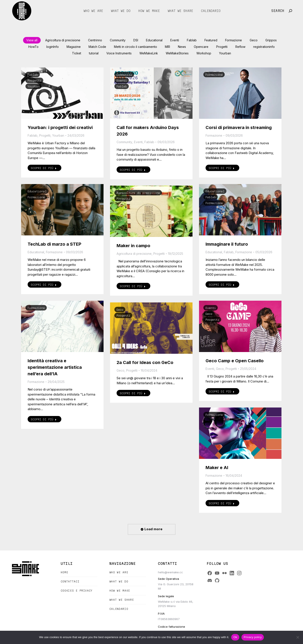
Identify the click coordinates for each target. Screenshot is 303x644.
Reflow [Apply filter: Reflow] (240, 47)
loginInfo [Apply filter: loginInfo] (53, 47)
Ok (235, 637)
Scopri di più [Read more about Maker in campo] (133, 286)
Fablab (33, 75)
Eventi (122, 80)
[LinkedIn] (232, 573)
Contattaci (70, 581)
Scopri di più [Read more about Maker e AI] (222, 503)
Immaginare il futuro (227, 244)
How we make (120, 591)
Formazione (214, 75)
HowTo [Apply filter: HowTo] (33, 47)
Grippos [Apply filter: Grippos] (271, 40)
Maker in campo (133, 246)
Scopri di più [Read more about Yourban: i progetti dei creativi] (44, 168)
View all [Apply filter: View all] (32, 40)
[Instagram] (239, 573)
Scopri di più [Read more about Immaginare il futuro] (222, 285)
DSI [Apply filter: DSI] (136, 40)
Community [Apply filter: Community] (118, 40)
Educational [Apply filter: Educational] (154, 40)
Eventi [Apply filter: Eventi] (175, 40)
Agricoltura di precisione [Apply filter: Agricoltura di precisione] (63, 40)
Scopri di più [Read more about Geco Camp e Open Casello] (222, 391)
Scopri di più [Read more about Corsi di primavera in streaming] (222, 168)
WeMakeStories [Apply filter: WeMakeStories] (177, 53)
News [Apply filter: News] (182, 47)
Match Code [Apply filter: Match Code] (97, 47)
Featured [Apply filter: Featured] (211, 40)
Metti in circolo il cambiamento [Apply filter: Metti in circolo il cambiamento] (136, 47)
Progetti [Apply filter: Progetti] (222, 47)
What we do (119, 581)
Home (64, 572)
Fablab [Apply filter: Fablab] (192, 40)
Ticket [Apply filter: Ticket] (77, 53)
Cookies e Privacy (77, 591)
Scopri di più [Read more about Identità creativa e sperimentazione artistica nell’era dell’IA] (44, 419)
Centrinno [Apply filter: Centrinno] (95, 40)
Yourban (33, 86)
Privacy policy (253, 637)
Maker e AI (217, 468)
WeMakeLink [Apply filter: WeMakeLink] (149, 53)
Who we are (119, 572)
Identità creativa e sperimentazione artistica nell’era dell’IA (55, 367)
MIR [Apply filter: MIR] (167, 47)
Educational (37, 191)
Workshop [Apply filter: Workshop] (204, 53)
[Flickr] (224, 573)
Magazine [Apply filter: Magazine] (74, 47)
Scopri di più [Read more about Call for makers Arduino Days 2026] (133, 170)
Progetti (34, 80)
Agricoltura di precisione (138, 193)
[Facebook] (210, 573)
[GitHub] (217, 580)
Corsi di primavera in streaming (239, 127)
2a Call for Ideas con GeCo (145, 362)
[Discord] (210, 580)
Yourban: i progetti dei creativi (60, 127)
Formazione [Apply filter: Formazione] (234, 40)
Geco (209, 314)
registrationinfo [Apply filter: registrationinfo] (264, 47)
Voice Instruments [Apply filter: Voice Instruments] (119, 53)
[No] (298, 637)
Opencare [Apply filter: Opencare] (201, 47)
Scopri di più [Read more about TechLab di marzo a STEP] (44, 285)
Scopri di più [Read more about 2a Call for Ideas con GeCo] (133, 393)
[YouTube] (217, 573)
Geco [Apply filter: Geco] (254, 40)
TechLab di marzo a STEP (54, 244)
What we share (122, 600)
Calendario (119, 609)
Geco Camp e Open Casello (235, 361)
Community (124, 75)
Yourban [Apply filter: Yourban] (225, 53)
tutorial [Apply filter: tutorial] (94, 53)
